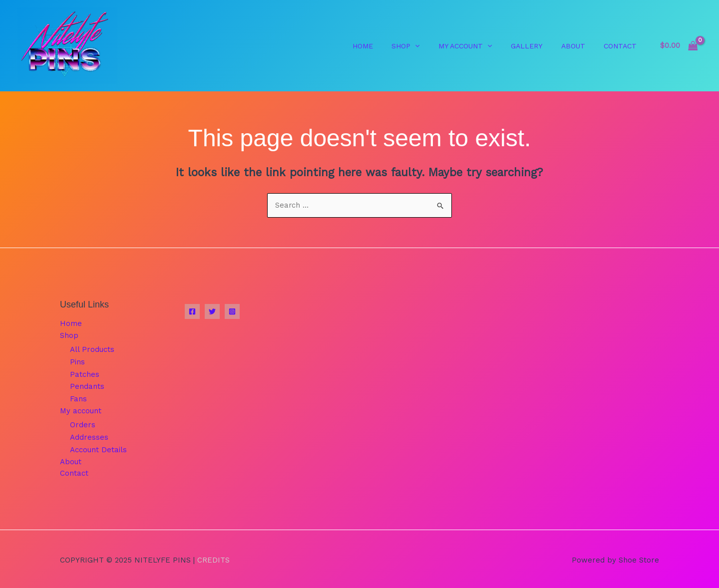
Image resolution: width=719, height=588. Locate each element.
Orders (83, 424)
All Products (92, 350)
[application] (432, 46)
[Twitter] (212, 312)
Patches (85, 374)
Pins (77, 362)
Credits (213, 558)
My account (81, 410)
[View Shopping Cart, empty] (679, 46)
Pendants (87, 386)
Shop (69, 336)
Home (71, 324)
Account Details (98, 448)
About (71, 460)
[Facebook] (192, 312)
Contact (74, 472)
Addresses (89, 436)
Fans (78, 398)
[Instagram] (232, 312)
